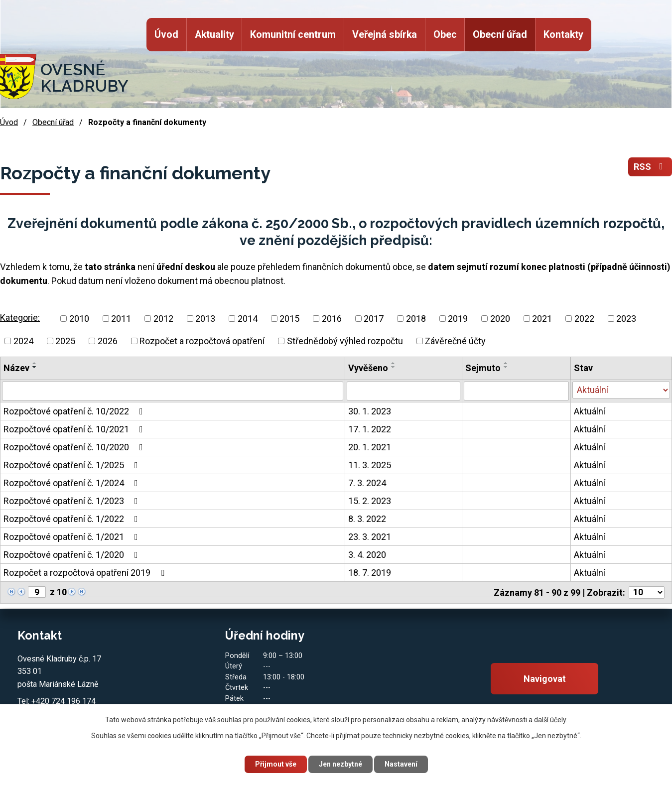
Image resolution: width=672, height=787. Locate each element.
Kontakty (563, 35)
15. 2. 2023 (370, 501)
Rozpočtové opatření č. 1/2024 (73, 483)
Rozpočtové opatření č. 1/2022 (73, 519)
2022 (584, 319)
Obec (445, 35)
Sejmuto (483, 368)
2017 (374, 319)
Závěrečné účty (455, 341)
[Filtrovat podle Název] (173, 391)
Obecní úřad (500, 35)
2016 (332, 319)
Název (16, 368)
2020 (500, 319)
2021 (542, 319)
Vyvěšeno (368, 368)
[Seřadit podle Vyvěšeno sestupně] (394, 367)
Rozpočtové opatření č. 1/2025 (73, 465)
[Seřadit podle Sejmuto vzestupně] (506, 363)
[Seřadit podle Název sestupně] (35, 367)
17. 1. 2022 (370, 429)
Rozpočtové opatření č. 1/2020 (73, 555)
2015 (289, 319)
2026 (108, 341)
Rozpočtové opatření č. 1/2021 (73, 537)
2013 (205, 319)
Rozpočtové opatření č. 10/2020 (75, 447)
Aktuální (590, 411)
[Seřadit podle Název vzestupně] (35, 363)
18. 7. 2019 (370, 573)
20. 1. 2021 (370, 447)
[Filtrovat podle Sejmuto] (516, 391)
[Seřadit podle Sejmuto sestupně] (506, 367)
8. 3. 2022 (367, 519)
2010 (79, 319)
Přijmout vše (276, 764)
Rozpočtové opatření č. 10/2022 (75, 411)
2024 (23, 341)
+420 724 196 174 (64, 701)
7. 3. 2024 (367, 483)
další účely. (551, 720)
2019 (458, 319)
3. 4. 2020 (367, 555)
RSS (650, 167)
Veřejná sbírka (385, 35)
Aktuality (214, 35)
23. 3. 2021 (370, 537)
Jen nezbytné (340, 764)
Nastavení (401, 764)
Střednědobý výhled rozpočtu (345, 341)
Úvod (166, 35)
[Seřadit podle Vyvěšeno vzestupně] (394, 363)
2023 (626, 319)
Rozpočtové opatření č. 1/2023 (73, 501)
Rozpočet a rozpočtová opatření (202, 341)
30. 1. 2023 (370, 411)
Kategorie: (20, 318)
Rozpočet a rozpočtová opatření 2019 (86, 573)
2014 (248, 319)
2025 (65, 341)
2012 (163, 319)
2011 (121, 319)
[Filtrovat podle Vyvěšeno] (404, 391)
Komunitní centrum (293, 35)
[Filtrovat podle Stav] (621, 390)
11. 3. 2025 (370, 465)
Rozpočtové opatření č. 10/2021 (75, 429)
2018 (416, 319)
